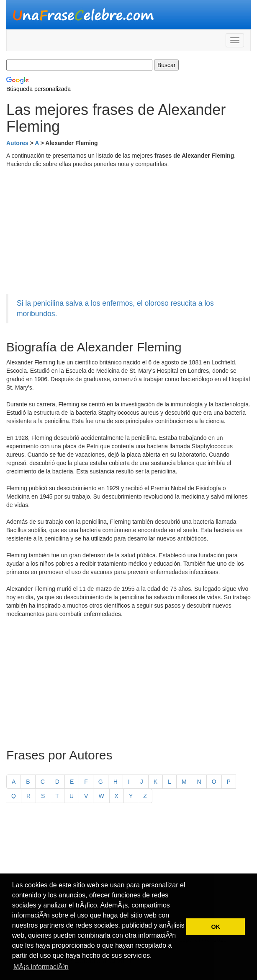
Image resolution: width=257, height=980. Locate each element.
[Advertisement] (128, 231)
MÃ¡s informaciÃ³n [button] (41, 967)
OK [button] (216, 927)
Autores (17, 143)
